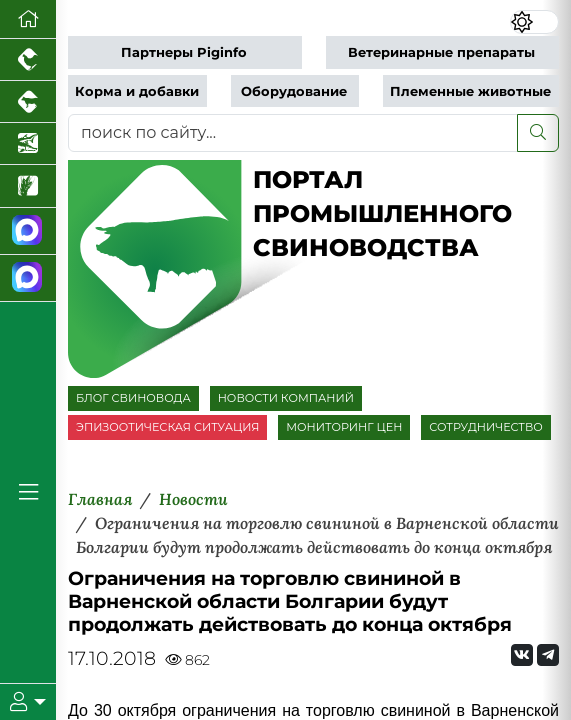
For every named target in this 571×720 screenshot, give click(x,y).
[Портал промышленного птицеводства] (28, 60)
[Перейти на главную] (28, 19)
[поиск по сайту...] (293, 133)
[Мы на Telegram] (548, 655)
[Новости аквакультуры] (28, 144)
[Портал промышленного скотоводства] (28, 102)
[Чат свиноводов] (28, 278)
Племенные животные (470, 91)
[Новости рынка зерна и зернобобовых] (28, 186)
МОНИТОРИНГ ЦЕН (344, 427)
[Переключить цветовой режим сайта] (534, 22)
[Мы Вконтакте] (522, 655)
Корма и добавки (137, 91)
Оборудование (294, 91)
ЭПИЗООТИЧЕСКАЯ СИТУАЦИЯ (167, 427)
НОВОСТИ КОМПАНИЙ (286, 398)
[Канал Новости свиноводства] (28, 231)
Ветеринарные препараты (441, 52)
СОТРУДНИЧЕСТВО (486, 427)
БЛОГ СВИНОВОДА (133, 398)
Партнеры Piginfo (184, 52)
